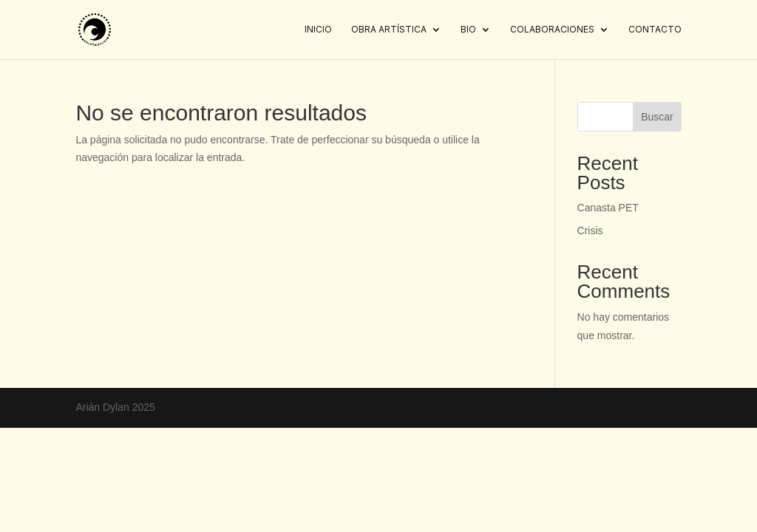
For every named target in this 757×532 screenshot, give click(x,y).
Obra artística (389, 30)
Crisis (590, 231)
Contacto (655, 30)
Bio (468, 30)
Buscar (657, 117)
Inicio (318, 30)
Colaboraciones (552, 30)
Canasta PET (608, 208)
